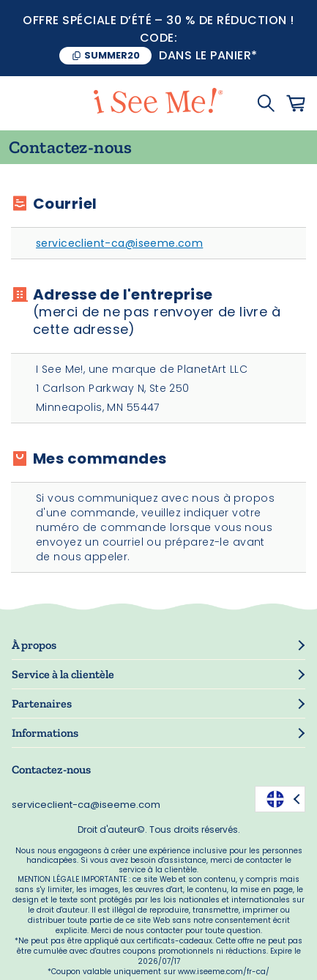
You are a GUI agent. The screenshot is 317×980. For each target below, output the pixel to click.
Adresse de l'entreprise (169, 312)
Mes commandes (100, 459)
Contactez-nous (51, 769)
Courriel (65, 204)
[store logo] (158, 103)
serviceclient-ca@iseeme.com (119, 243)
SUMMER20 (112, 55)
